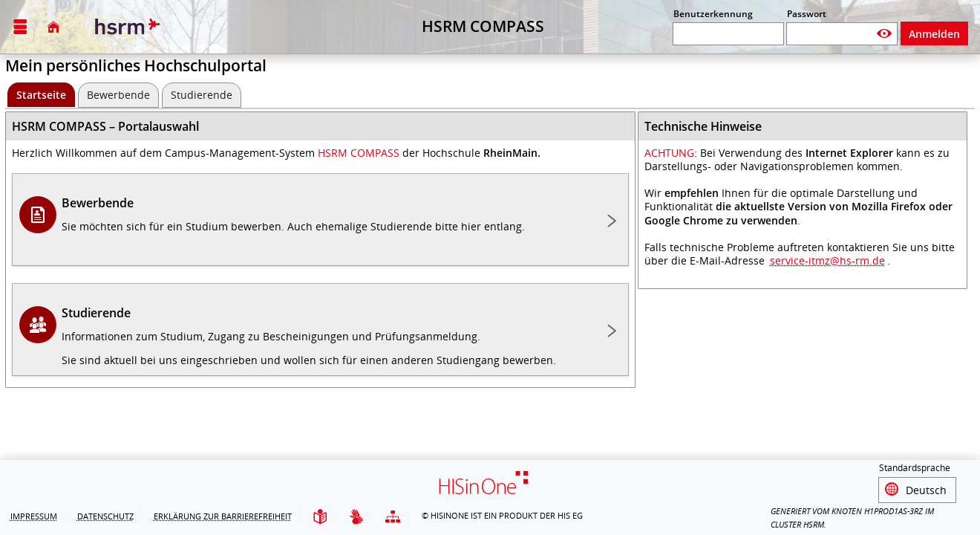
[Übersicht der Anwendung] (393, 518)
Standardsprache (915, 470)
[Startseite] (53, 27)
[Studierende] (202, 95)
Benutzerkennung (713, 14)
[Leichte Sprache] (320, 518)
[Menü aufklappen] (20, 27)
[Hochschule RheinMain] (125, 27)
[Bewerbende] (118, 95)
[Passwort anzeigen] (885, 34)
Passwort (807, 14)
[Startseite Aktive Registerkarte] (41, 95)
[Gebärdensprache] (356, 518)
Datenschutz (105, 516)
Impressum (34, 516)
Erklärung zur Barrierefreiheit (223, 516)
